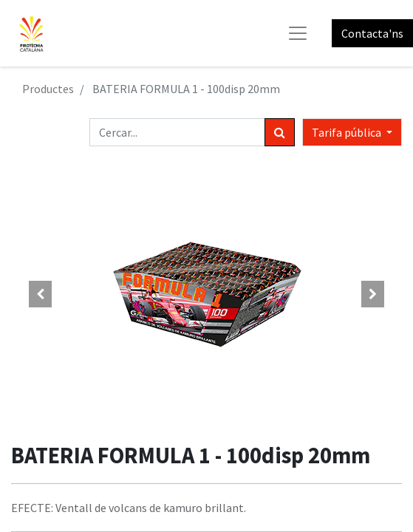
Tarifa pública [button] (348, 132)
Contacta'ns (372, 33)
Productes (48, 89)
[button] (40, 294)
